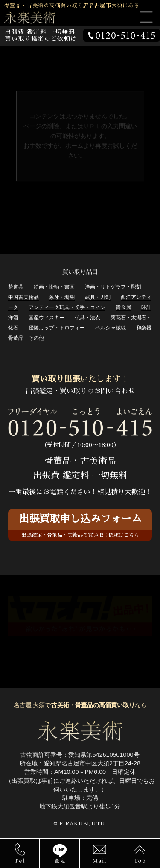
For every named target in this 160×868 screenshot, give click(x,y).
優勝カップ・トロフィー (57, 328)
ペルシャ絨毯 (111, 328)
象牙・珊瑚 (62, 297)
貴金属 (123, 307)
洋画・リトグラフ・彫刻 (113, 287)
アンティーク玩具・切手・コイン (67, 307)
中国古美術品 (23, 297)
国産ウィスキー (47, 318)
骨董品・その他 (26, 338)
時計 (146, 307)
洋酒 (13, 318)
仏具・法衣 (87, 318)
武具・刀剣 (98, 297)
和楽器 (144, 328)
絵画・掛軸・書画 (54, 287)
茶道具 (16, 287)
